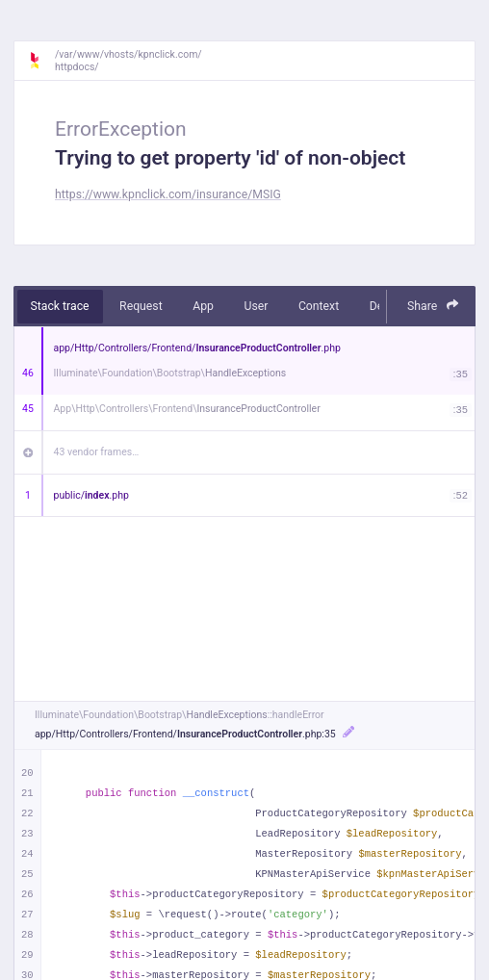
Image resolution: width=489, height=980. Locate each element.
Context (319, 306)
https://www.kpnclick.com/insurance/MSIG (168, 194)
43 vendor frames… (97, 452)
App (203, 306)
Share (433, 306)
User (256, 306)
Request (141, 306)
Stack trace (60, 306)
